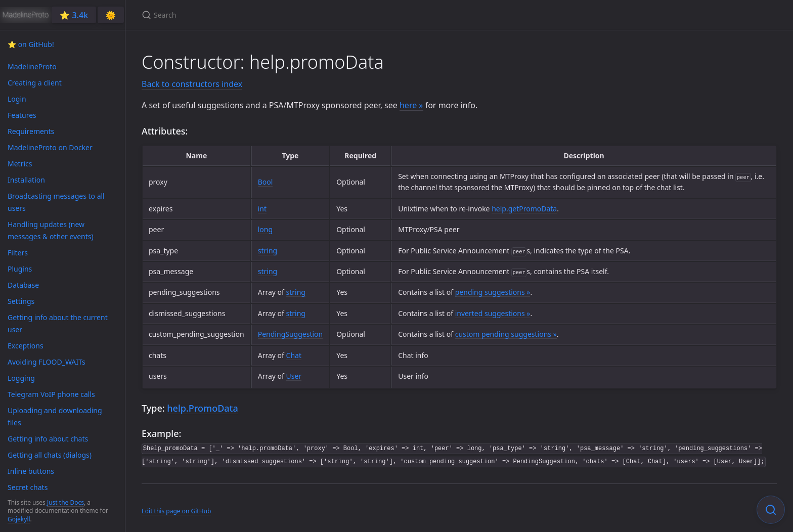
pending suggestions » (493, 292)
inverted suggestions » (493, 313)
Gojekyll (19, 519)
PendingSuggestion (290, 334)
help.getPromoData (524, 209)
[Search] (261, 15)
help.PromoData (202, 408)
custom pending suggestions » (506, 334)
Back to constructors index (192, 84)
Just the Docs (65, 502)
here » (411, 105)
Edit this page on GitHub (176, 511)
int (262, 209)
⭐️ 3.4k (74, 15)
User (294, 376)
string (268, 251)
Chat (294, 355)
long (265, 229)
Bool (266, 182)
